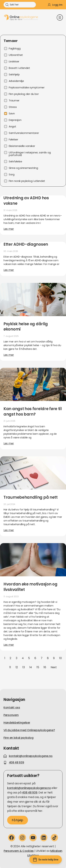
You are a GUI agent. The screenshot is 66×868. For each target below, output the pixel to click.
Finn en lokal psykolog (18, 738)
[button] (60, 18)
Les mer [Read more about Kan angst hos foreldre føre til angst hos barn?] (9, 443)
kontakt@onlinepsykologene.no (29, 788)
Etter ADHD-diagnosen (26, 244)
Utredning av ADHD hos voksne (26, 201)
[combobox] (20, 5)
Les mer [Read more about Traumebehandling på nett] (9, 530)
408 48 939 (30, 793)
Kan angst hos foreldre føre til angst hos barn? (33, 412)
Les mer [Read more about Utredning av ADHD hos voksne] (9, 229)
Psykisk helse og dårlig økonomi (26, 327)
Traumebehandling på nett (31, 497)
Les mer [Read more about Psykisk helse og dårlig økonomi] (9, 355)
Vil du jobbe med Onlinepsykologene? (29, 730)
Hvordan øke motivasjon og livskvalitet (30, 587)
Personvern (11, 715)
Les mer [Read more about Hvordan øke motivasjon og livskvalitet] (9, 645)
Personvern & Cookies (19, 851)
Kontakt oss (12, 707)
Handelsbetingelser (17, 723)
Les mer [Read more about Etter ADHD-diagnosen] (9, 270)
